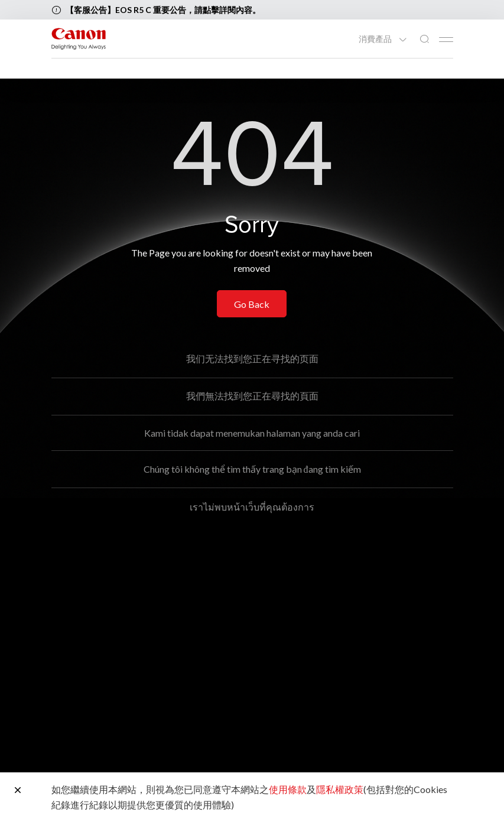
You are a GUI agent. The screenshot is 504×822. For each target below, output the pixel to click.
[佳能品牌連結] (79, 39)
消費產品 (376, 39)
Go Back (252, 304)
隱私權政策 (340, 789)
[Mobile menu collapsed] (446, 40)
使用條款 (288, 789)
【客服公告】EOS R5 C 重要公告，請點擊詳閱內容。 (163, 10)
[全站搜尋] (424, 39)
